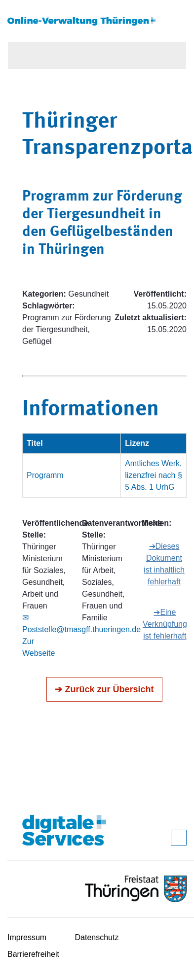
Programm (45, 475)
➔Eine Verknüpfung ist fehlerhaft (165, 624)
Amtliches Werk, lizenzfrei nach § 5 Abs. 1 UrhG (154, 475)
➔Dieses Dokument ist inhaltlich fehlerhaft (164, 564)
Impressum (27, 937)
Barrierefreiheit (33, 954)
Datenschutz (97, 937)
